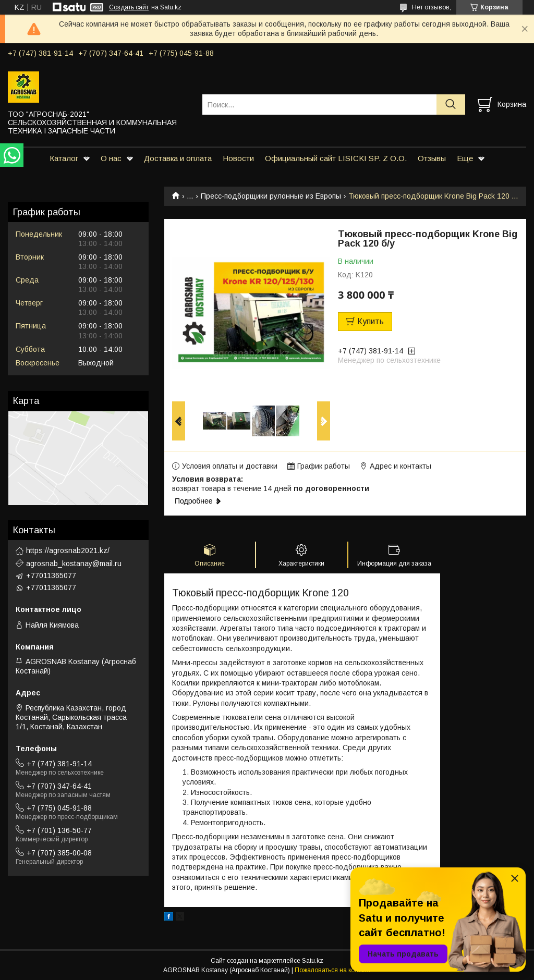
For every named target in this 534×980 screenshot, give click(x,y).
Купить (371, 321)
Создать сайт (129, 7)
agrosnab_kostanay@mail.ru (74, 563)
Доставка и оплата (178, 158)
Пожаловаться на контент (333, 970)
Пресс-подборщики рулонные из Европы (271, 196)
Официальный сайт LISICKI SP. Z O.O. (336, 158)
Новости (238, 158)
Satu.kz (313, 961)
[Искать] (451, 105)
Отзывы (432, 158)
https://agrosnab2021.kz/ (68, 550)
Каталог (64, 158)
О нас (111, 158)
